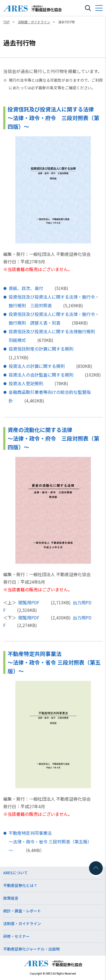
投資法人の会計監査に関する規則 (41, 375)
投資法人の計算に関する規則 (37, 366)
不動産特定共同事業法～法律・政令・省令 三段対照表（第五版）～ (50, 842)
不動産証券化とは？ (20, 885)
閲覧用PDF (29, 602)
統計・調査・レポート (22, 911)
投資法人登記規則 (26, 383)
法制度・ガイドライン (22, 923)
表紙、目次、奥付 (26, 288)
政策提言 (11, 898)
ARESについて (16, 873)
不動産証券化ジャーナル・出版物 (31, 949)
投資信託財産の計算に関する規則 (41, 349)
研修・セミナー (16, 936)
